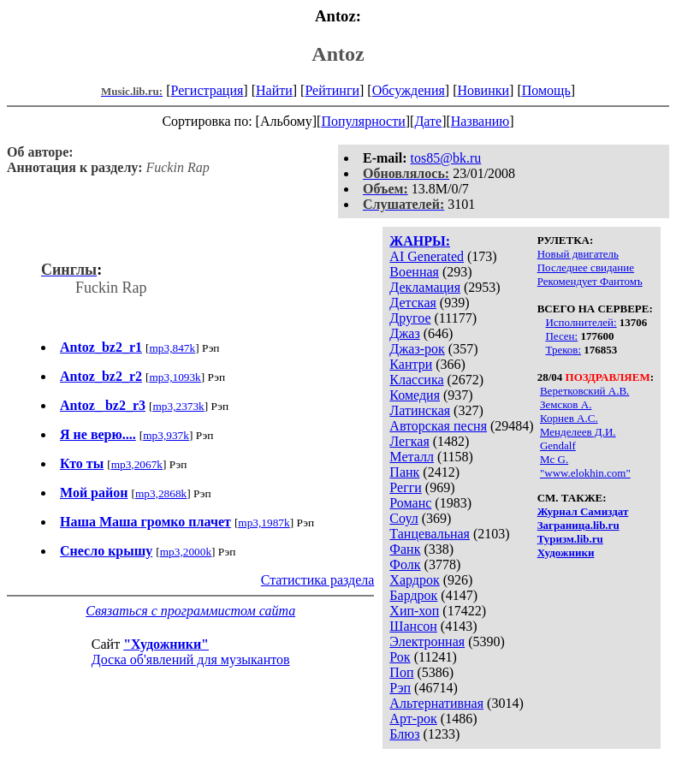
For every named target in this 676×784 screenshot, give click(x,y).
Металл (412, 457)
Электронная (427, 641)
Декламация (425, 287)
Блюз (404, 734)
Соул (403, 518)
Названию (480, 121)
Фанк (405, 549)
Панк (404, 472)
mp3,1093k (175, 377)
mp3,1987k (264, 523)
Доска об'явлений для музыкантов (191, 659)
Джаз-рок (417, 349)
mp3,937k (166, 435)
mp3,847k (172, 348)
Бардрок (413, 595)
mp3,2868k (161, 493)
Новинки (483, 90)
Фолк (405, 564)
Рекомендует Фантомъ (590, 281)
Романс (410, 503)
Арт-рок (413, 719)
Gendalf (558, 445)
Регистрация (208, 90)
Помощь (546, 90)
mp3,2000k (186, 552)
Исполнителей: (581, 322)
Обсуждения (409, 90)
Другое (410, 318)
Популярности (363, 121)
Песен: (561, 336)
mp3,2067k (137, 464)
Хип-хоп (414, 611)
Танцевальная (430, 534)
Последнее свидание (586, 267)
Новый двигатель (578, 254)
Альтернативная (436, 703)
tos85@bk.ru (446, 158)
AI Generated (427, 256)
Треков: (563, 350)
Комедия (415, 395)
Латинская (420, 410)
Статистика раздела (318, 580)
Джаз (404, 333)
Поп (401, 672)
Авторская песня (438, 426)
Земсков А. (566, 404)
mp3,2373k (178, 406)
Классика (416, 380)
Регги (405, 487)
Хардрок (414, 580)
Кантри (411, 364)
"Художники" (166, 644)
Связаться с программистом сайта (190, 611)
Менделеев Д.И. (578, 432)
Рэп (400, 688)
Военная (414, 272)
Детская (413, 303)
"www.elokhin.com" (585, 473)
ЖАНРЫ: (420, 241)
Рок (400, 657)
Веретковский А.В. (584, 391)
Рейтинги (332, 90)
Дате (428, 121)
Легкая (409, 441)
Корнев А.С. (569, 418)
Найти (274, 90)
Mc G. (554, 459)
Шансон (413, 626)
